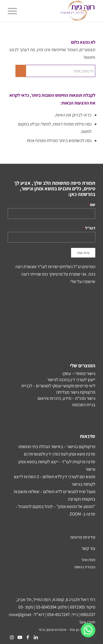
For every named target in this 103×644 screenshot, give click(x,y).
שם (93, 204)
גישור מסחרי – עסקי (79, 373)
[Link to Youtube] (20, 637)
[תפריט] (14, 11)
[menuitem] (14, 11)
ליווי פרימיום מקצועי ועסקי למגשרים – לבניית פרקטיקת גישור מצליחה (58, 389)
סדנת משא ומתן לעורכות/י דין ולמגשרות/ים (60, 454)
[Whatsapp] (88, 630)
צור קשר (88, 548)
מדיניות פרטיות (83, 537)
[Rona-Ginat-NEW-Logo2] (60, 11)
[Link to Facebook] (28, 637)
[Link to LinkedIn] (36, 637)
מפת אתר (88, 560)
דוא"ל (90, 228)
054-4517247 (58, 614)
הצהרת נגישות (85, 567)
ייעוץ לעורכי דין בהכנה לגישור (71, 380)
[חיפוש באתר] (55, 71)
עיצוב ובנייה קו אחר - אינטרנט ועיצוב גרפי (67, 630)
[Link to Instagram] (12, 637)
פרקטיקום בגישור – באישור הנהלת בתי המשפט (57, 446)
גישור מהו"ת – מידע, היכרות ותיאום (66, 398)
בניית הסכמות (84, 405)
